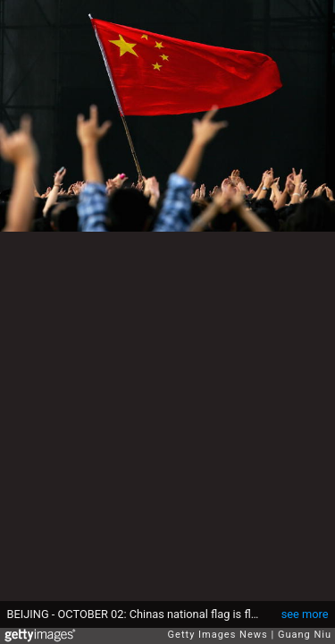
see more (305, 614)
